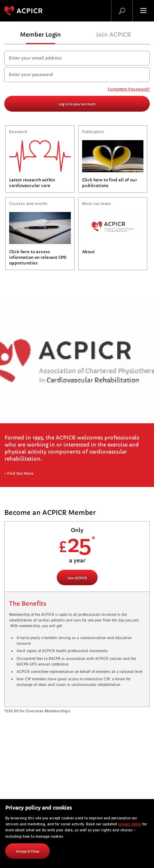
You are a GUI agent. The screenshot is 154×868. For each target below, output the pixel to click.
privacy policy (130, 825)
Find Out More (19, 474)
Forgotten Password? (129, 90)
